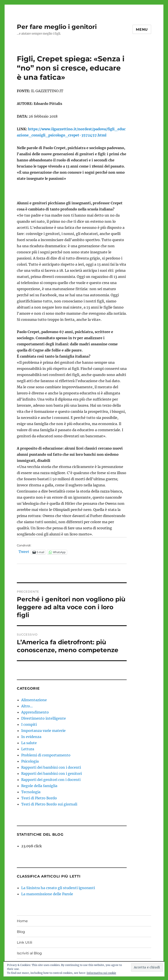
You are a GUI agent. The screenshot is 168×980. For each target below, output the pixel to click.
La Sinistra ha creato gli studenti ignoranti (58, 888)
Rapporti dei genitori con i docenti (51, 780)
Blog (21, 932)
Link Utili (24, 942)
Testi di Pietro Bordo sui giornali (49, 804)
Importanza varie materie (43, 731)
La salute (29, 743)
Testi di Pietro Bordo (39, 798)
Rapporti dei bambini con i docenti (51, 767)
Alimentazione (34, 700)
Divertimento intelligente (44, 718)
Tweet (24, 552)
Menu (142, 29)
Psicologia (30, 761)
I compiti (29, 724)
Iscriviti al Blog (29, 953)
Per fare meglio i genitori (57, 27)
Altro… (27, 706)
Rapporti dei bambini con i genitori (52, 773)
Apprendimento (35, 712)
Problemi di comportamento (46, 755)
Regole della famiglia (39, 786)
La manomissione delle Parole (47, 894)
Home (22, 921)
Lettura (28, 749)
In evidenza (31, 737)
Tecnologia (31, 792)
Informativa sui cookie (101, 973)
